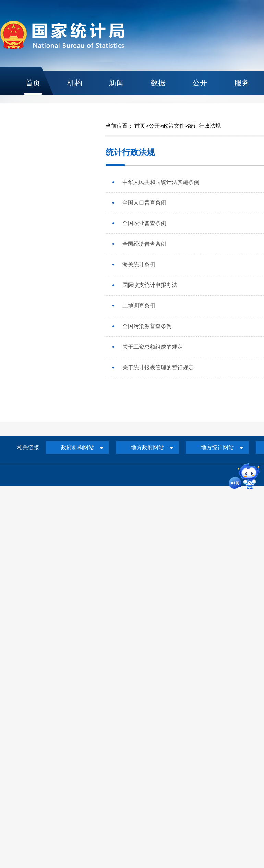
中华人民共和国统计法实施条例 (161, 182)
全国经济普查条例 (144, 244)
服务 (242, 83)
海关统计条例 (139, 264)
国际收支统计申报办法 (150, 285)
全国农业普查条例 (144, 223)
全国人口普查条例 (144, 203)
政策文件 (174, 126)
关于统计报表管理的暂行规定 (158, 367)
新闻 (117, 83)
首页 (33, 83)
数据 (158, 83)
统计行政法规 (204, 126)
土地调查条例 (139, 306)
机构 (75, 83)
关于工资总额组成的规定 (153, 347)
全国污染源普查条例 (147, 326)
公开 (200, 83)
